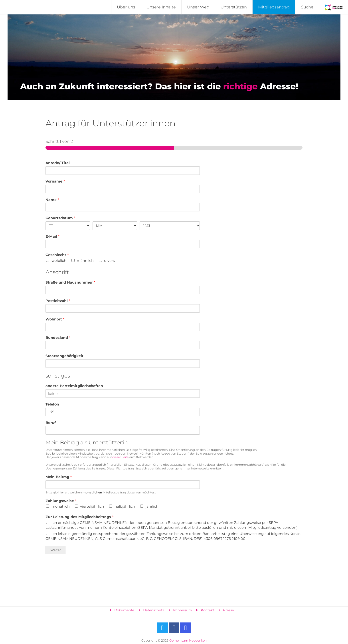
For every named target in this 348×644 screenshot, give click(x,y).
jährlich (152, 506)
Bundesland (58, 338)
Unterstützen (234, 7)
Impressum (183, 610)
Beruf (51, 423)
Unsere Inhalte (161, 7)
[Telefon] (123, 412)
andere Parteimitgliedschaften (74, 386)
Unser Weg (198, 7)
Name (52, 200)
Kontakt (208, 610)
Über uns (126, 7)
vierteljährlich (92, 506)
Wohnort (55, 319)
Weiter (56, 550)
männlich (85, 261)
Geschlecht (57, 255)
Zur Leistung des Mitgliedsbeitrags (79, 517)
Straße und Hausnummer (70, 282)
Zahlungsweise (61, 501)
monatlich (61, 506)
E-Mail (52, 236)
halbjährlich (125, 506)
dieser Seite (121, 457)
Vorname (55, 181)
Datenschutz (154, 610)
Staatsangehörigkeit (64, 356)
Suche (307, 7)
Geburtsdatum (60, 218)
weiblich (59, 261)
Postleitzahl (58, 301)
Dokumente (124, 610)
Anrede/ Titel (58, 163)
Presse (228, 610)
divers (109, 261)
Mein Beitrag (59, 477)
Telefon (52, 404)
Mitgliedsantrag (274, 7)
